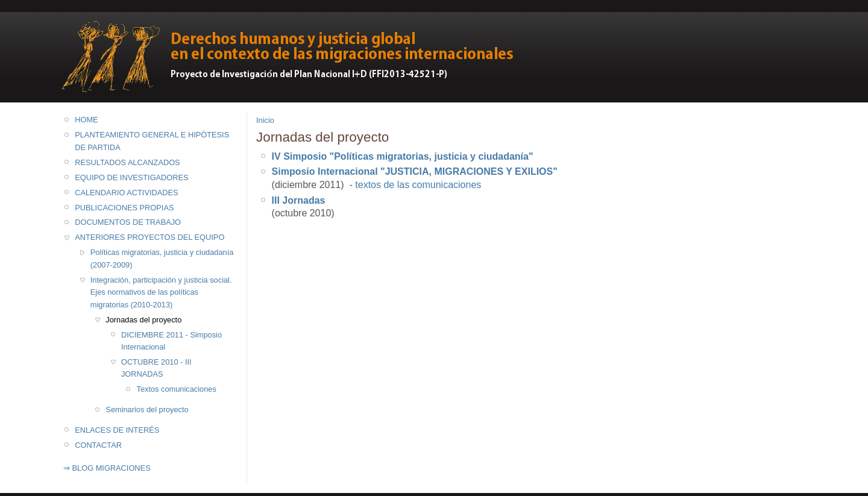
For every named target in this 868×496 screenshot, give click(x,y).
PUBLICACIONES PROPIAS (124, 208)
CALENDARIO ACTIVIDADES (126, 193)
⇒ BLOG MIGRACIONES (107, 468)
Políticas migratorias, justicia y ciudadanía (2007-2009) (162, 258)
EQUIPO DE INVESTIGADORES (131, 177)
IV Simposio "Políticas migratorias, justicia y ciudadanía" (403, 156)
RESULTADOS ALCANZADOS (127, 162)
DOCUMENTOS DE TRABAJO (128, 222)
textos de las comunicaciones (418, 185)
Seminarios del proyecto (147, 410)
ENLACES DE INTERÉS (117, 430)
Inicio (265, 120)
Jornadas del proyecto (143, 320)
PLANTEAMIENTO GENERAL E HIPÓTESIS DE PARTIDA (152, 141)
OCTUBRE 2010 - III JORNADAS (156, 368)
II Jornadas (300, 200)
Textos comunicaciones (177, 389)
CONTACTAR (98, 445)
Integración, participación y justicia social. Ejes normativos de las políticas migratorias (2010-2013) (161, 292)
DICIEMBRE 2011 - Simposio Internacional (171, 341)
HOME (86, 120)
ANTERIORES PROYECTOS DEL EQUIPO (149, 237)
